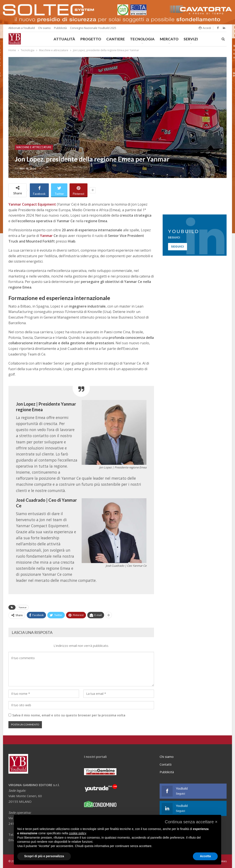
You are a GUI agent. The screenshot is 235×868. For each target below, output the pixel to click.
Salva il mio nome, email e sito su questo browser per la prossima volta (69, 715)
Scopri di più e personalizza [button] (44, 856)
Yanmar (23, 607)
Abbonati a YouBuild (22, 28)
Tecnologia (142, 39)
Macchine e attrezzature (34, 147)
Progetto (91, 39)
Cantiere (116, 39)
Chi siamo (44, 28)
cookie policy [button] (77, 833)
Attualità (64, 39)
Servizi (191, 39)
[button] (191, 822)
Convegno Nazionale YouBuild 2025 (93, 28)
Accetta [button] (205, 856)
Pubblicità (60, 28)
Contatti (166, 764)
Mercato (169, 39)
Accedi (205, 28)
